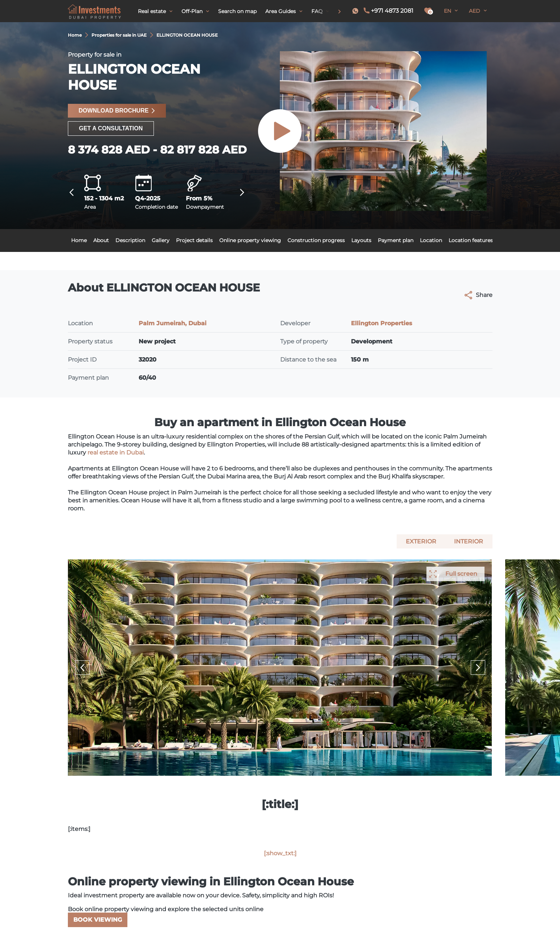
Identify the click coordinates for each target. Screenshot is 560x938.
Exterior (421, 541)
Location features (471, 240)
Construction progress (316, 240)
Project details (194, 240)
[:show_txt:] (280, 853)
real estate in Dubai (116, 452)
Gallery (161, 240)
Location (431, 240)
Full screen (461, 574)
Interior (469, 541)
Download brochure (117, 111)
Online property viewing (250, 240)
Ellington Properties (382, 323)
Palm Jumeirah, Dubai (173, 323)
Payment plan (396, 240)
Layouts (361, 240)
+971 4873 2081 (392, 11)
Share (479, 295)
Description (130, 240)
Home (79, 240)
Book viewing (98, 920)
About (101, 240)
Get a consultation (111, 128)
